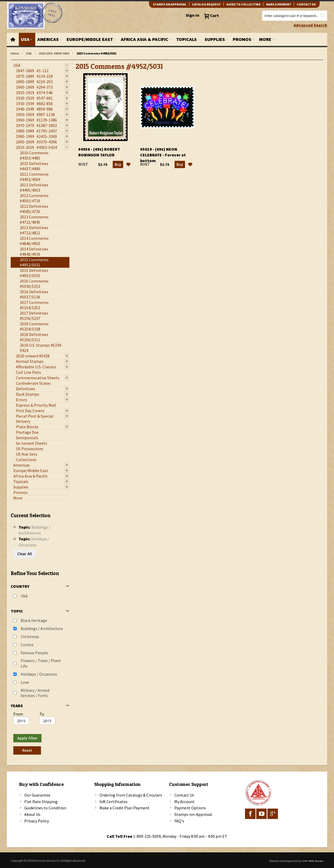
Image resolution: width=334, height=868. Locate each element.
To (42, 714)
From (18, 714)
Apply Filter (27, 738)
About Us (32, 814)
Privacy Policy (37, 821)
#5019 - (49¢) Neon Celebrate (163, 155)
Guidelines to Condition (45, 808)
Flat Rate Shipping (41, 802)
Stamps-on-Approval (193, 814)
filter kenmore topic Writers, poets (13, 60)
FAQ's (179, 821)
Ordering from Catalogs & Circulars (131, 795)
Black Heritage (34, 620)
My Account (184, 802)
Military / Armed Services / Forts (35, 693)
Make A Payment (279, 4)
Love (25, 682)
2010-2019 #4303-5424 (54, 53)
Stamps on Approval (170, 4)
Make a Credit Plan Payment (124, 808)
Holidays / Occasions (39, 674)
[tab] (40, 632)
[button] (128, 164)
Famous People (34, 653)
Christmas (30, 637)
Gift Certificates (114, 802)
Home (15, 53)
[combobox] (295, 16)
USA (29, 53)
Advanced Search (310, 25)
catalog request (206, 4)
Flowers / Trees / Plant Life (41, 663)
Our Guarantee (37, 795)
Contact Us (184, 795)
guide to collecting (243, 4)
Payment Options (190, 808)
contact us (306, 4)
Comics (27, 645)
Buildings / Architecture (42, 628)
